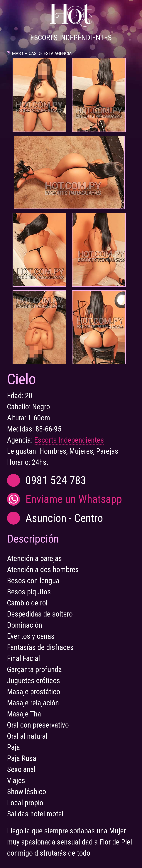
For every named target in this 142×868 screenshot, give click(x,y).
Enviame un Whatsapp (74, 499)
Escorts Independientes (69, 440)
